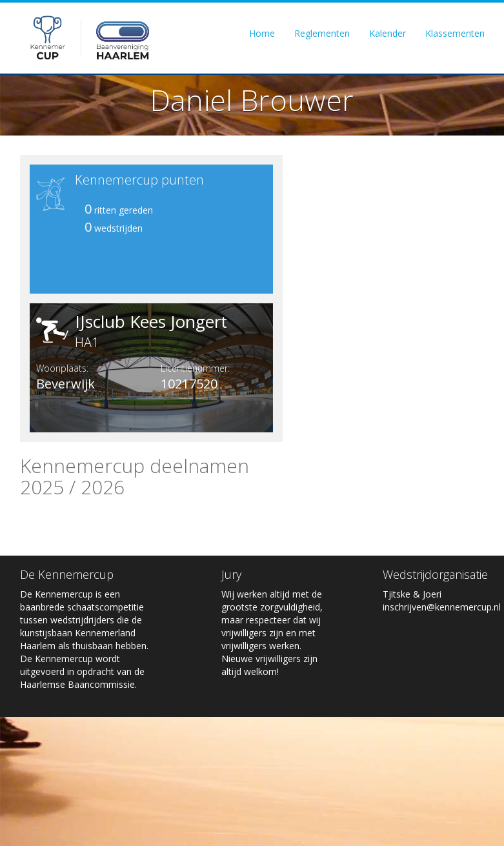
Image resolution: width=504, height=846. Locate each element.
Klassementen (455, 33)
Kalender (388, 33)
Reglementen (322, 33)
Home (262, 33)
